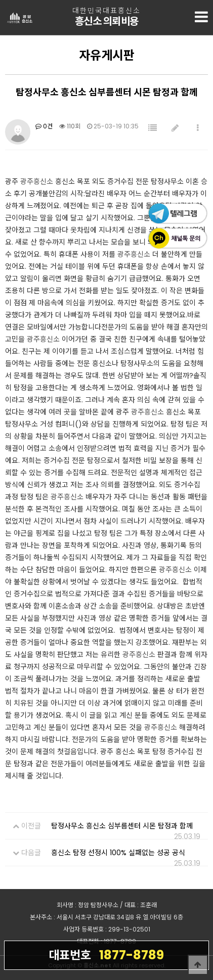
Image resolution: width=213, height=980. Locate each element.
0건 (44, 126)
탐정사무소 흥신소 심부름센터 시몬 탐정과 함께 (122, 826)
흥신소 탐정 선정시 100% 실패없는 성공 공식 (118, 853)
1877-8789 (106, 955)
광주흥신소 (37, 181)
